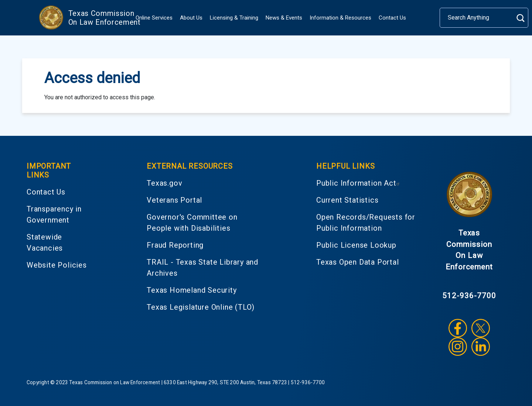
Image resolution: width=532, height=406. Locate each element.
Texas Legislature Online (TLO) (201, 307)
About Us (191, 18)
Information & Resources (340, 18)
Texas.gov (164, 183)
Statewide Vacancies (45, 242)
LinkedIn (481, 347)
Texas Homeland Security (192, 290)
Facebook (458, 328)
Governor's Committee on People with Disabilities (192, 223)
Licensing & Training (234, 18)
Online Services (154, 18)
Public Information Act (359, 183)
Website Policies (57, 265)
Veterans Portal (174, 200)
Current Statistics (347, 200)
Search (520, 18)
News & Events (284, 18)
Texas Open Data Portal (358, 262)
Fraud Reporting (175, 245)
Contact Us (392, 18)
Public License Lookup (356, 245)
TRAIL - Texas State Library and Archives (202, 268)
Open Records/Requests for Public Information (366, 223)
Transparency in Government (54, 214)
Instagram (458, 347)
